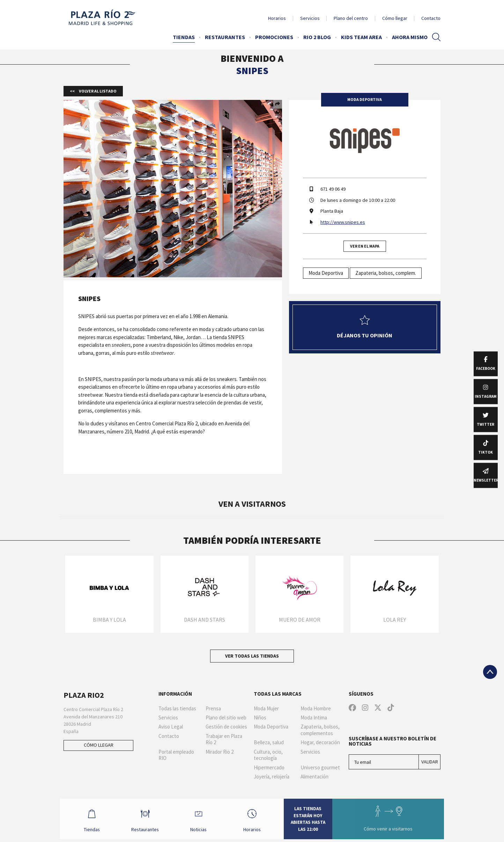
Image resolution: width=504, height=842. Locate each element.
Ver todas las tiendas (252, 656)
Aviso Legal (171, 727)
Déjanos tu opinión (365, 327)
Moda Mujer (266, 709)
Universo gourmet (320, 768)
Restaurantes (225, 37)
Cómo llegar (395, 18)
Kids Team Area (361, 37)
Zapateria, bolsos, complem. (386, 273)
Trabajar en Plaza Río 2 (224, 740)
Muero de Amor (300, 620)
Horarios (277, 18)
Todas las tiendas (177, 709)
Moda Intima (314, 718)
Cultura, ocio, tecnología (268, 755)
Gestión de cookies (226, 727)
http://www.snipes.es (343, 222)
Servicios (310, 18)
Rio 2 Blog (317, 37)
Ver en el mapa (365, 246)
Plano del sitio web (226, 718)
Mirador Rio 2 (220, 752)
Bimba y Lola (109, 620)
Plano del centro (351, 18)
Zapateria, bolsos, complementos (320, 730)
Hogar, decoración (320, 742)
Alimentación (314, 777)
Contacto (431, 18)
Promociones (274, 37)
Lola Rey (395, 620)
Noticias (199, 820)
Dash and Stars (205, 620)
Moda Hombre (316, 709)
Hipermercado (269, 768)
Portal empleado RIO (176, 755)
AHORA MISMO (410, 37)
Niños (260, 718)
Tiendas (184, 37)
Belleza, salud (269, 742)
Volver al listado (97, 91)
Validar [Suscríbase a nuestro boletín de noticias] (430, 762)
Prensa (213, 709)
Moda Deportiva (326, 273)
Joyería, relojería (272, 777)
